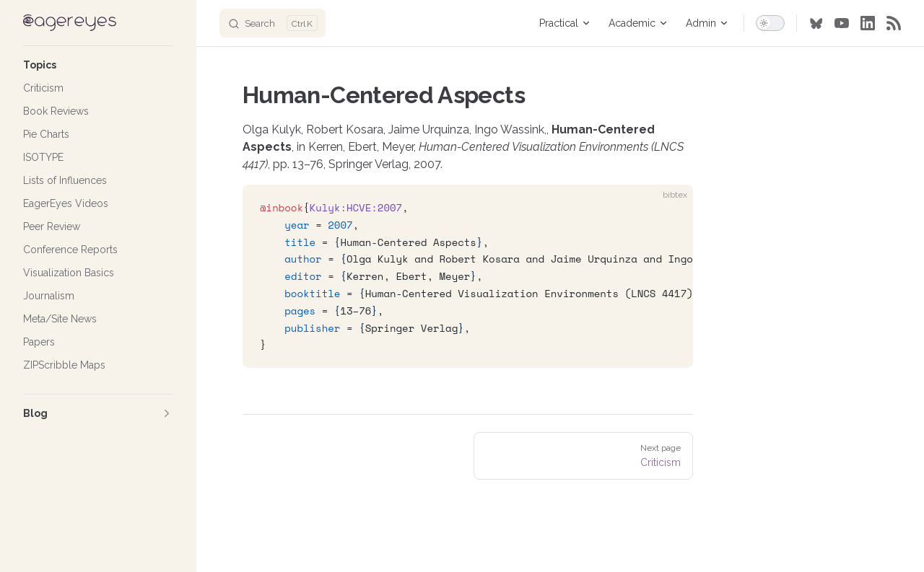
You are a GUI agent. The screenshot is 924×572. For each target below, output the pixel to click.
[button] (98, 65)
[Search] (273, 23)
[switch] (770, 23)
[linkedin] (868, 23)
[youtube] (842, 23)
